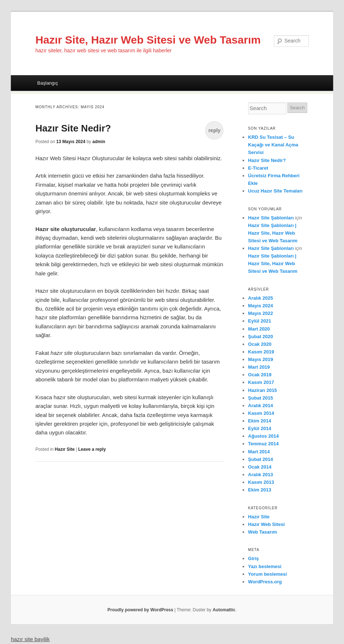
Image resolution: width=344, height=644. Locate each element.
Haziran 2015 (263, 390)
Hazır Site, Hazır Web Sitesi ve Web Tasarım (148, 40)
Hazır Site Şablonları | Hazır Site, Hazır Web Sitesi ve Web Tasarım (273, 233)
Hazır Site (65, 449)
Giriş (254, 558)
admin (99, 142)
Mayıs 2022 (261, 313)
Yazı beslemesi (265, 566)
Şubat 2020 (261, 337)
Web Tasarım (263, 532)
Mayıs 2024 (261, 306)
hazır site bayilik (30, 639)
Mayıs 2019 (261, 359)
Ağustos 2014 (264, 436)
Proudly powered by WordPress (140, 610)
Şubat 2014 (261, 459)
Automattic (224, 610)
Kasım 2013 (261, 482)
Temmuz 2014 (263, 444)
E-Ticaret (258, 168)
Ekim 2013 (260, 490)
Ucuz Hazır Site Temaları (275, 191)
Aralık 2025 (261, 298)
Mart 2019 (259, 367)
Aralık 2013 (261, 475)
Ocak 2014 (260, 467)
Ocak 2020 (260, 344)
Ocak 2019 (260, 375)
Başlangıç (48, 83)
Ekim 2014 (260, 421)
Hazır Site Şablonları (271, 218)
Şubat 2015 (261, 398)
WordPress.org (265, 582)
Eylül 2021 (260, 321)
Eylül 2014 (260, 428)
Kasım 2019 (261, 352)
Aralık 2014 (261, 406)
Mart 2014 (259, 452)
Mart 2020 (259, 329)
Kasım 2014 (261, 413)
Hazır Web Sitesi (266, 524)
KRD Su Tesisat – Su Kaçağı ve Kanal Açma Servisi (273, 145)
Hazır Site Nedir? (73, 128)
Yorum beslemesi (268, 574)
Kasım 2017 (261, 382)
